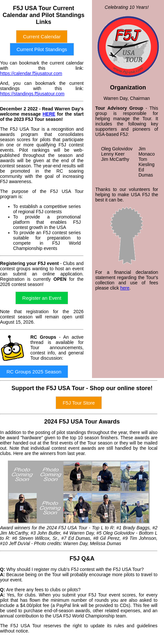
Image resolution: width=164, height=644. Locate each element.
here (125, 288)
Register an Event (42, 298)
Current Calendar (42, 37)
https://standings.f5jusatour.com (32, 94)
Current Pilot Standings (42, 49)
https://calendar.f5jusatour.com (31, 73)
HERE (49, 114)
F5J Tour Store (79, 403)
